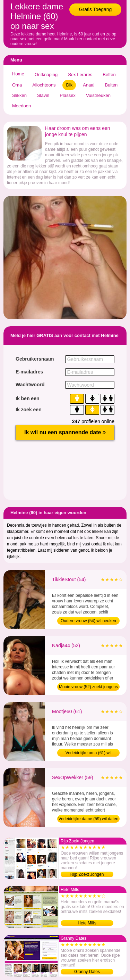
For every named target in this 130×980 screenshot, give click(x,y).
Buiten (111, 85)
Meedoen (21, 106)
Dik (69, 85)
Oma (17, 85)
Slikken (19, 95)
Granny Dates (87, 972)
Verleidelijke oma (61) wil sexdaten (89, 753)
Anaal (89, 85)
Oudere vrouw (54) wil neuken (88, 621)
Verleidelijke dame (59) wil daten (89, 819)
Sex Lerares (80, 75)
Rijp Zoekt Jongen (87, 874)
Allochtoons (44, 85)
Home (18, 74)
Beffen (109, 75)
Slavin (43, 95)
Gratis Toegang (96, 9)
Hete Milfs (87, 923)
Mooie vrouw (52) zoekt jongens (88, 687)
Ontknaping (46, 75)
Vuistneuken (98, 95)
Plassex (68, 95)
